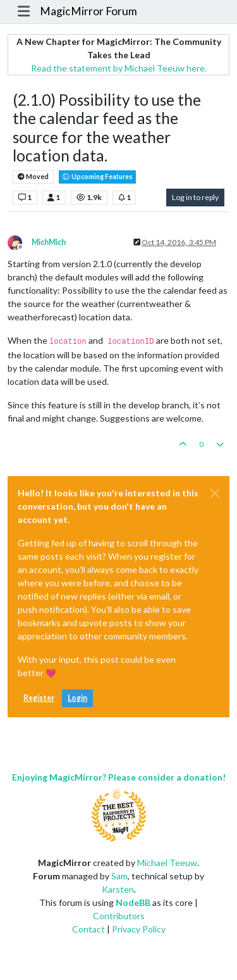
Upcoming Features (97, 177)
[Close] (215, 493)
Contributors (119, 916)
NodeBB (133, 902)
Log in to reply (195, 197)
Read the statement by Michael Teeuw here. (119, 68)
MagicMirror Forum (88, 11)
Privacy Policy (139, 929)
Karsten (118, 889)
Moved (33, 177)
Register (39, 698)
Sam (119, 876)
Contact (88, 929)
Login (77, 698)
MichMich (49, 242)
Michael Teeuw (167, 863)
